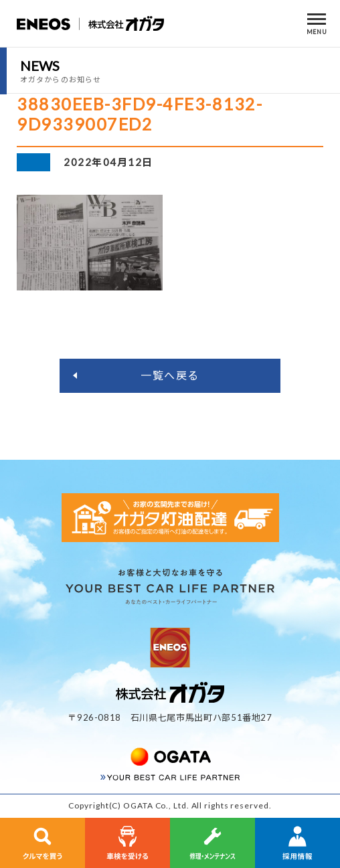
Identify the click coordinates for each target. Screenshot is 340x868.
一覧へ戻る (170, 375)
